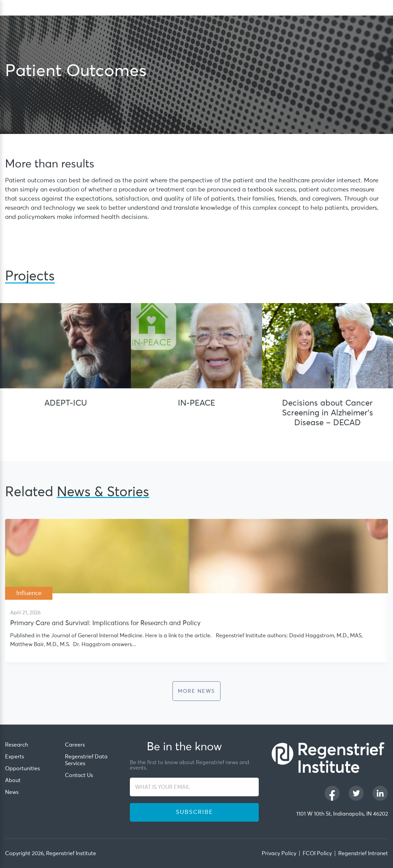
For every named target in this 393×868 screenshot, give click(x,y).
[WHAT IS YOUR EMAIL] (194, 787)
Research (17, 745)
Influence (29, 593)
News (12, 792)
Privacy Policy (279, 853)
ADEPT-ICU (66, 403)
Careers (75, 745)
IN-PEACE (196, 403)
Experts (15, 757)
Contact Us (79, 775)
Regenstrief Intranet (363, 853)
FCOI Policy (317, 853)
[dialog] (385, 8)
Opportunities (22, 769)
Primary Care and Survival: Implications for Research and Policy (105, 623)
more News (196, 691)
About (13, 780)
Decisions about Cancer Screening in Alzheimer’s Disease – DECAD (328, 413)
